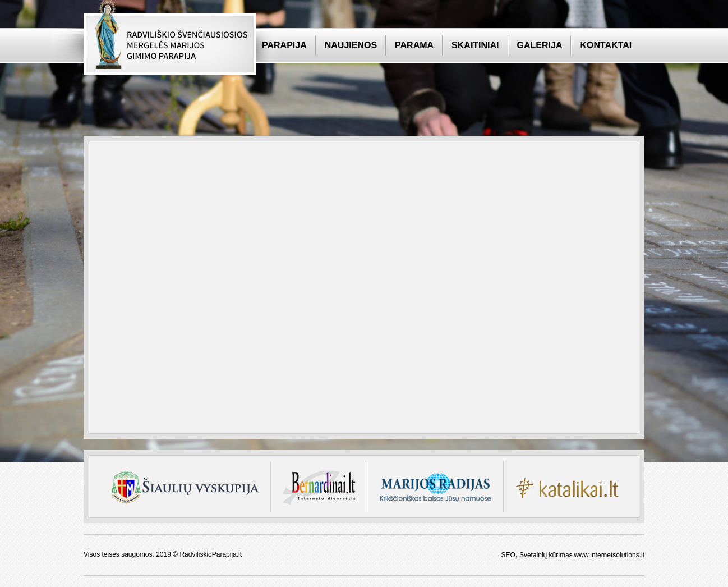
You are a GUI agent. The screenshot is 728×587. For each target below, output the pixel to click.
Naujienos (351, 45)
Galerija (540, 45)
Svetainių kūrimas (546, 555)
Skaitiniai (475, 45)
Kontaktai (606, 45)
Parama (414, 45)
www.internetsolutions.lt (609, 555)
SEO (508, 555)
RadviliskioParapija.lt (211, 554)
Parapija (284, 45)
